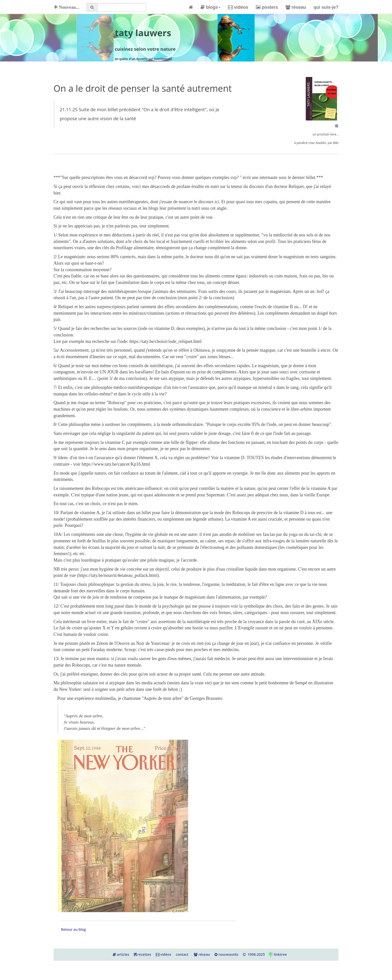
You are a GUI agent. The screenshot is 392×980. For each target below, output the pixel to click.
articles (121, 954)
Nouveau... (66, 7)
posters (267, 7)
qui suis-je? (326, 7)
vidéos (238, 7)
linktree (277, 954)
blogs (210, 7)
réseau (296, 7)
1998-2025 (254, 954)
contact (182, 954)
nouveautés (226, 954)
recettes (142, 954)
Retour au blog (73, 929)
